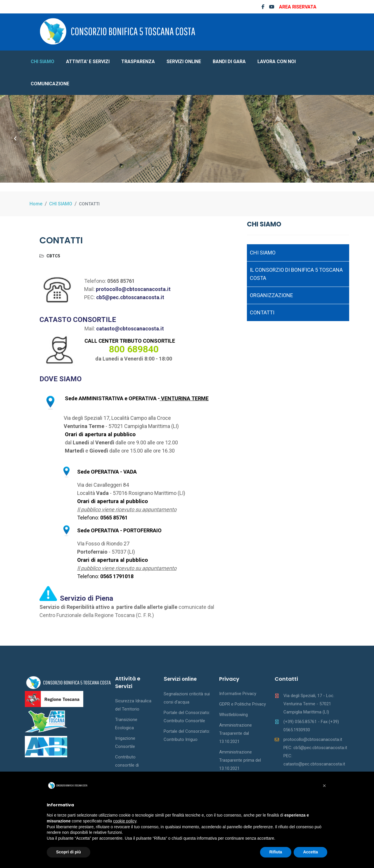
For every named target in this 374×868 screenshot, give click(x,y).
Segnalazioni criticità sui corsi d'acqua (187, 698)
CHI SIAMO (43, 61)
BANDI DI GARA (229, 61)
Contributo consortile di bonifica (127, 765)
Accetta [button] (310, 852)
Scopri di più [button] (69, 852)
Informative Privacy (238, 694)
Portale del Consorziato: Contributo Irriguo (187, 735)
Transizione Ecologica (126, 724)
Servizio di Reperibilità (67, 607)
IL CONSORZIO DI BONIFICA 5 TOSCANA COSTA (296, 274)
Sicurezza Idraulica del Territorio (133, 705)
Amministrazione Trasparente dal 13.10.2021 (236, 733)
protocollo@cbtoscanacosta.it (133, 289)
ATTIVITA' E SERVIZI (88, 61)
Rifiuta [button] (276, 852)
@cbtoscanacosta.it (139, 329)
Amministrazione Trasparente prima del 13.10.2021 (240, 760)
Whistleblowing (233, 715)
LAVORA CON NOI (277, 61)
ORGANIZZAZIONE (271, 295)
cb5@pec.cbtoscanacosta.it (130, 297)
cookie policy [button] (125, 821)
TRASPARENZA (138, 61)
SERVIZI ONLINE (184, 61)
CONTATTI (262, 312)
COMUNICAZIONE (50, 84)
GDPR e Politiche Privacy (243, 704)
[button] (324, 786)
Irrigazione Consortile (125, 742)
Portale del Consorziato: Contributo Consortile (187, 717)
